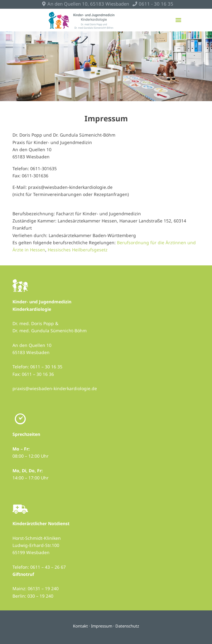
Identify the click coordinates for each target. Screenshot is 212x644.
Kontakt (80, 626)
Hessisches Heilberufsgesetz (78, 250)
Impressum (102, 626)
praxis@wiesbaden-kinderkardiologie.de (55, 388)
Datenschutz (127, 626)
